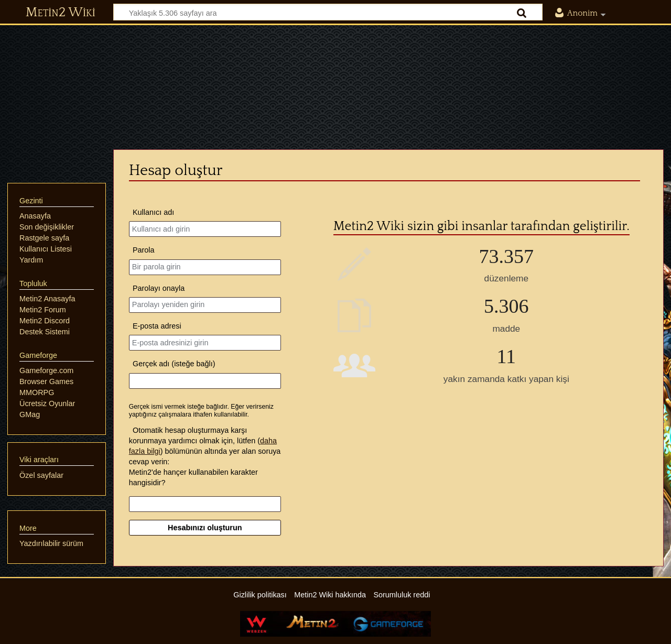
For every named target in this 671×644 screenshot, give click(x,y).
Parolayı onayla (159, 288)
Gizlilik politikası (260, 595)
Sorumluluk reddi (402, 595)
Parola (144, 250)
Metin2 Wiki (61, 13)
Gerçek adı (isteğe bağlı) (174, 364)
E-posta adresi (157, 326)
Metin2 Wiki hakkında (330, 595)
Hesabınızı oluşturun (205, 528)
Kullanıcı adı (153, 212)
